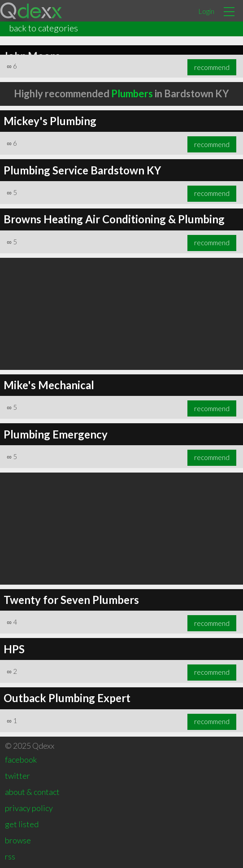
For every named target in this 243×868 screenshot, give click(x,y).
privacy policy (29, 808)
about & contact (32, 792)
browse (18, 840)
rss (10, 856)
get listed (22, 824)
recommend (212, 67)
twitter (17, 776)
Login (206, 11)
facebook (21, 759)
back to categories (43, 28)
